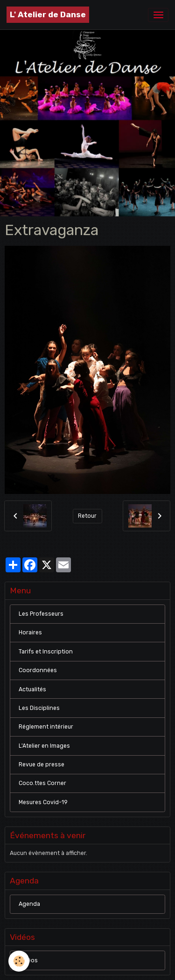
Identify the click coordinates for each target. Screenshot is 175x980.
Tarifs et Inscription (46, 652)
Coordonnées (38, 670)
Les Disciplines (39, 708)
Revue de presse (42, 765)
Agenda (29, 904)
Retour (87, 516)
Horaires (30, 632)
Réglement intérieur (46, 727)
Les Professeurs (41, 614)
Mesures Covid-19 (43, 802)
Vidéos (28, 960)
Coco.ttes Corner (42, 783)
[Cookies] (19, 961)
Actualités (32, 689)
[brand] (48, 15)
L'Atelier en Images (44, 746)
